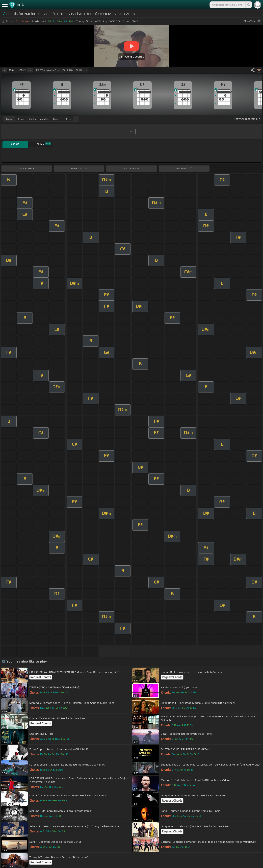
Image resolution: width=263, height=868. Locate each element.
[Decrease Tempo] (5, 70)
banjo (56, 119)
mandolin (44, 119)
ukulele (33, 119)
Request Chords (41, 677)
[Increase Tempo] (30, 70)
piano (21, 119)
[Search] (248, 5)
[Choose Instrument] (76, 119)
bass (68, 119)
